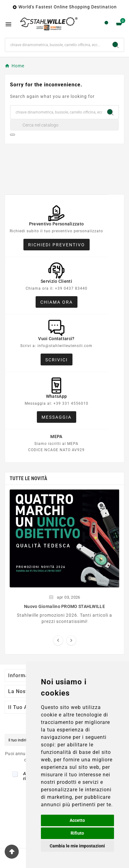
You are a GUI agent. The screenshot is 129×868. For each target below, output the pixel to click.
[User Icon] (106, 24)
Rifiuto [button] (77, 833)
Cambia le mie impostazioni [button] (77, 846)
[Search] (116, 45)
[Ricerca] (56, 45)
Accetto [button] (77, 820)
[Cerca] (64, 125)
